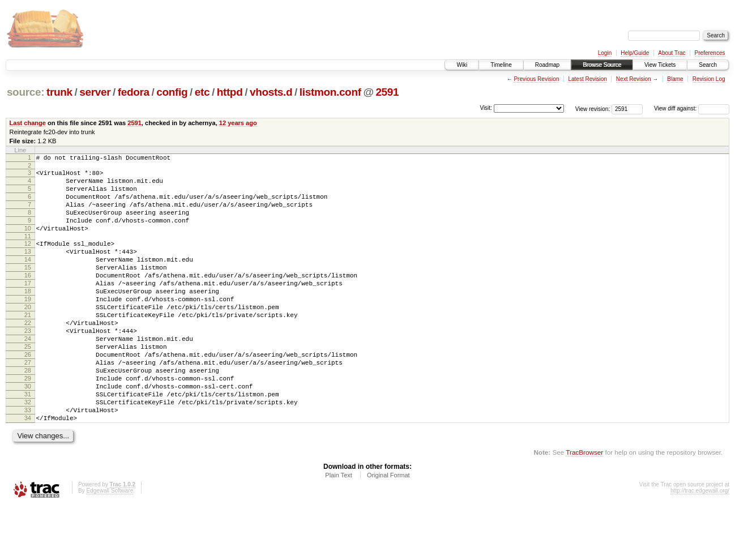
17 (28, 307)
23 (28, 365)
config (172, 92)
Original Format (388, 529)
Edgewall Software (110, 545)
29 (28, 422)
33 (28, 461)
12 (28, 259)
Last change (28, 123)
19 (28, 326)
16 (28, 297)
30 (28, 432)
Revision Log (709, 79)
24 (28, 374)
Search (708, 65)
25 (28, 384)
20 (28, 336)
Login (605, 53)
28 (28, 413)
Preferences (710, 53)
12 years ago (238, 123)
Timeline (501, 65)
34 (28, 471)
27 (28, 403)
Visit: (486, 108)
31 (28, 442)
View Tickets (660, 65)
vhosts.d (271, 92)
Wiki (462, 65)
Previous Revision (536, 79)
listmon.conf (330, 92)
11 (28, 251)
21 (28, 345)
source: (25, 92)
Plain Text (339, 529)
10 (28, 242)
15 (28, 288)
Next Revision (634, 79)
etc (202, 92)
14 (28, 278)
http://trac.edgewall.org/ (700, 545)
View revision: (593, 108)
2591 (387, 92)
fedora (134, 92)
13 (28, 268)
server (95, 92)
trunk (59, 92)
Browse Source (602, 65)
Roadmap (547, 65)
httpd (230, 92)
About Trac (672, 53)
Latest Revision (587, 79)
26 (28, 394)
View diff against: (692, 108)
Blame (675, 79)
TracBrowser (584, 506)
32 (28, 451)
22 (28, 355)
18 (28, 317)
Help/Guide (635, 53)
